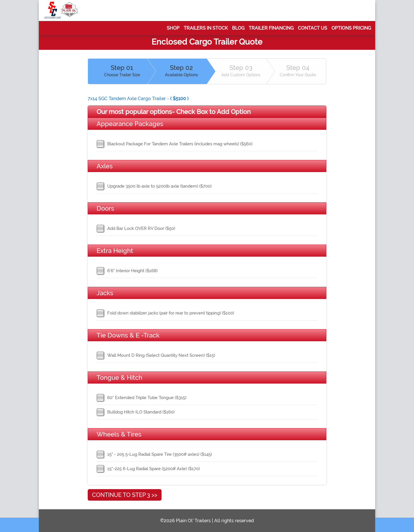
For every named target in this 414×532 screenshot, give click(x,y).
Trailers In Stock (206, 28)
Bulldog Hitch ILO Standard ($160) (141, 412)
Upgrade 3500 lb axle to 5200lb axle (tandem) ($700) (159, 186)
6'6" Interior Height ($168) (132, 271)
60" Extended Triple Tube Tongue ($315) (147, 398)
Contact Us (313, 28)
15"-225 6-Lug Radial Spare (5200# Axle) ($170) (154, 469)
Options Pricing (351, 28)
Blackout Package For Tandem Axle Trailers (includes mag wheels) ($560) (180, 144)
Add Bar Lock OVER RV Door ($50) (141, 228)
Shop (173, 28)
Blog (238, 28)
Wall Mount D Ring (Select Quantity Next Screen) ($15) (161, 355)
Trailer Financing (271, 28)
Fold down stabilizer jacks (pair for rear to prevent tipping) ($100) (171, 313)
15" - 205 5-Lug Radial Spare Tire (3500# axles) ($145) (160, 454)
